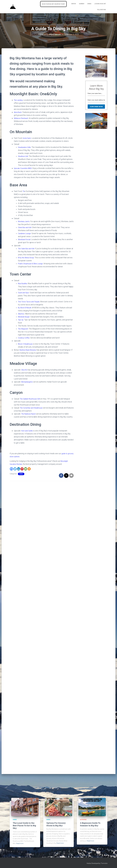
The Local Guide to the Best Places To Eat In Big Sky (24, 826)
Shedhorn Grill (24, 156)
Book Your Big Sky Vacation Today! (53, 4)
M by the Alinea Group (27, 258)
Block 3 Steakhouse (26, 344)
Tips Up (21, 320)
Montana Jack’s (24, 221)
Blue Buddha (23, 283)
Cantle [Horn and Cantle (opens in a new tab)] (31, 431)
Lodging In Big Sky (100, 4)
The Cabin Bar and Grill (27, 249)
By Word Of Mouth (25, 308)
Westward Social (25, 239)
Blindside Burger (25, 317)
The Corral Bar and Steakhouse (32, 408)
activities (83, 820)
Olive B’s (25, 370)
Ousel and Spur (24, 293)
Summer (82, 4)
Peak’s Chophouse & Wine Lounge (32, 264)
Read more (20, 843)
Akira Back (18, 112)
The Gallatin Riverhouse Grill (31, 399)
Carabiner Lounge (25, 233)
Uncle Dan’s (27, 138)
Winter (74, 4)
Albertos (21, 314)
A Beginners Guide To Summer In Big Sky (90, 824)
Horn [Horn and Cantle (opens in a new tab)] (23, 431)
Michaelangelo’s (28, 382)
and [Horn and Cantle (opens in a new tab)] (27, 431)
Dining (89, 4)
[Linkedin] (19, 469)
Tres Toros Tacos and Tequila (30, 302)
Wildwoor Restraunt (22, 118)
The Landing (19, 100)
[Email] (26, 469)
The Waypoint (24, 329)
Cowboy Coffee (24, 338)
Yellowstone (102, 10)
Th (24, 191)
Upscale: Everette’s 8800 (24, 168)
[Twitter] (15, 469)
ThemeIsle (104, 863)
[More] (29, 469)
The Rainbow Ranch (29, 414)
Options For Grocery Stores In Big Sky (56, 824)
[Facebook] (11, 469)
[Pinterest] (22, 469)
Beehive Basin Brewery (29, 350)
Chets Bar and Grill (25, 227)
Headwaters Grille (25, 147)
